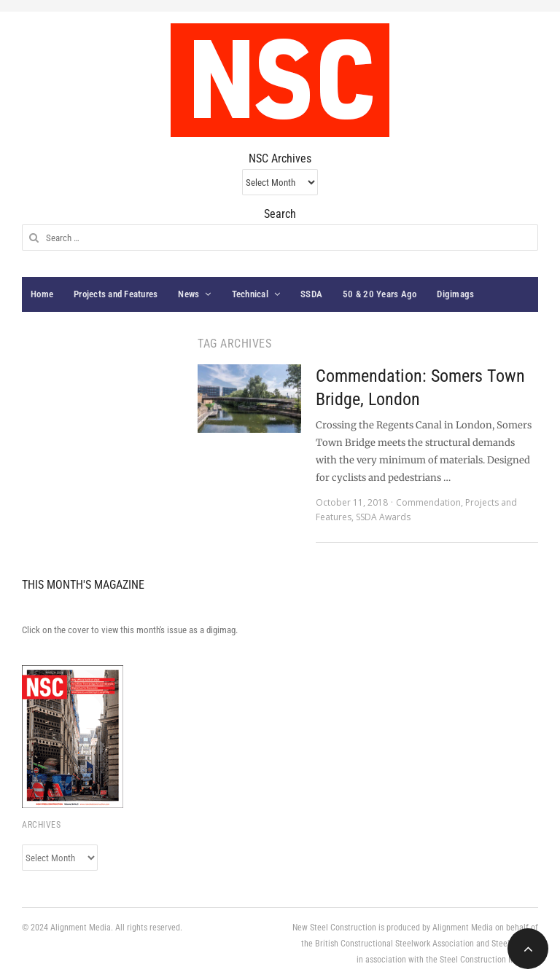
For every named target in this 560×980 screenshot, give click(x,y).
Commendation (428, 502)
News (188, 294)
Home (42, 294)
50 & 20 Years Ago (380, 294)
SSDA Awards (383, 517)
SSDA (311, 294)
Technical (250, 294)
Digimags (455, 294)
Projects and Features (116, 294)
